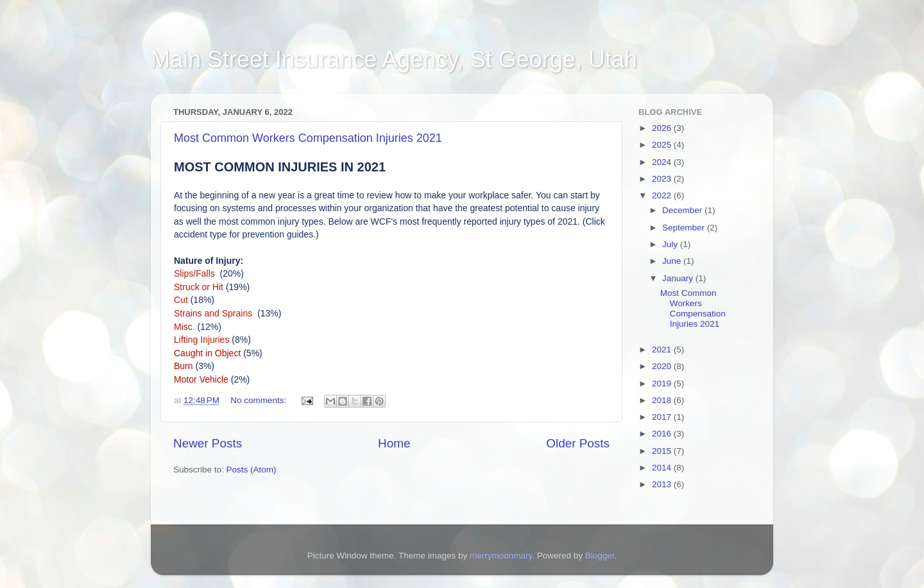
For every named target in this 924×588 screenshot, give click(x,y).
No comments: (260, 400)
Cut (181, 300)
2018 (663, 400)
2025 (663, 145)
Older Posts (578, 443)
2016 (663, 434)
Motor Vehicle (201, 379)
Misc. (184, 327)
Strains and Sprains (214, 313)
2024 (663, 162)
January (679, 278)
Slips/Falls (196, 273)
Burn (184, 366)
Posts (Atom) (252, 470)
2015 (663, 451)
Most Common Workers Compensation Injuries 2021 (308, 138)
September (685, 228)
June (673, 261)
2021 (663, 350)
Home (394, 443)
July (671, 244)
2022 (663, 195)
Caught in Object (207, 353)
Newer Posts (208, 443)
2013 (663, 484)
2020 (663, 366)
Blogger (600, 556)
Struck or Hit (200, 287)
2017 (663, 417)
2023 (663, 179)
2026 (663, 128)
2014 (663, 468)
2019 (663, 384)
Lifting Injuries (203, 340)
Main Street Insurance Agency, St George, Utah (394, 59)
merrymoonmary (501, 556)
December (683, 210)
